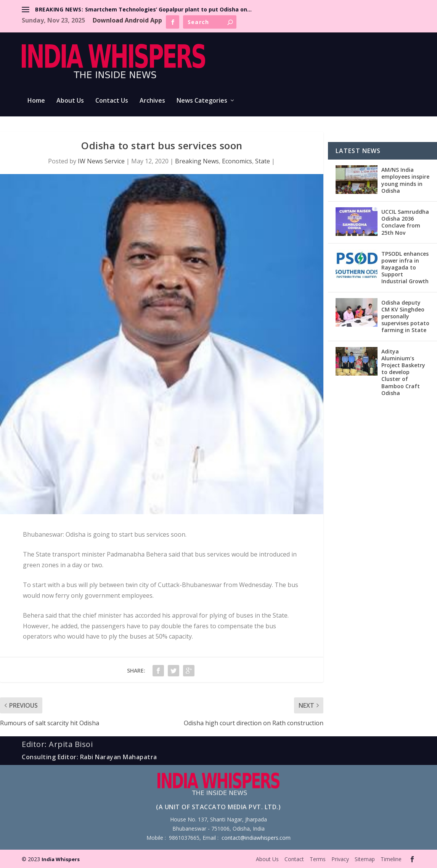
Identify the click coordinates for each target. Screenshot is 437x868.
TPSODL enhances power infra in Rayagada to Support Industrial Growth (405, 268)
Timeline (391, 859)
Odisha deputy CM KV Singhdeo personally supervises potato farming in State (405, 316)
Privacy (340, 859)
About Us (70, 101)
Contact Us (112, 101)
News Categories (202, 101)
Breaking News (197, 161)
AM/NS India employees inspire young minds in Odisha (405, 180)
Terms (318, 859)
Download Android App (127, 20)
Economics (237, 161)
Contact (294, 859)
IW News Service (101, 161)
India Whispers (61, 859)
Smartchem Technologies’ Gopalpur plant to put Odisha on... (168, 9)
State (263, 161)
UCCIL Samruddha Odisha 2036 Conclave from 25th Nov (405, 222)
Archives (152, 101)
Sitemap (365, 859)
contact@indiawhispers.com (256, 838)
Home (36, 101)
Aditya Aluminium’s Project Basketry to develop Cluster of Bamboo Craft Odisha (403, 372)
